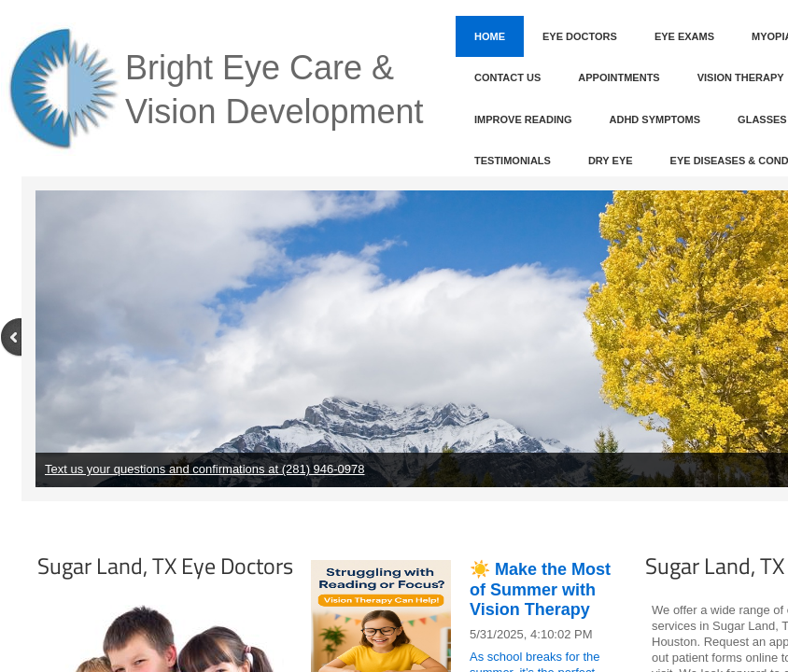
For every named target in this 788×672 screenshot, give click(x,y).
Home (490, 36)
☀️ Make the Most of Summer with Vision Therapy (540, 589)
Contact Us (507, 77)
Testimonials (513, 161)
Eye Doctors (580, 36)
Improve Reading (523, 119)
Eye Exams (684, 36)
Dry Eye (611, 161)
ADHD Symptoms (655, 119)
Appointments (619, 77)
